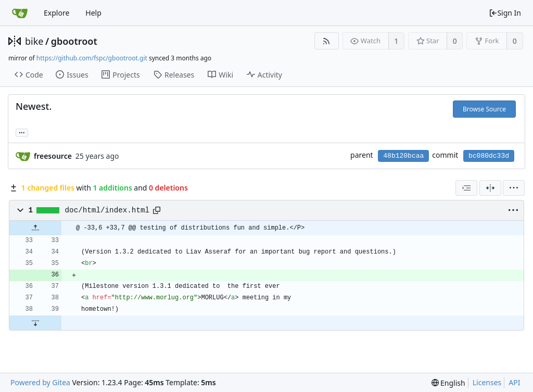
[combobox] (466, 188)
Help (93, 13)
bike (34, 41)
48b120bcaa (403, 156)
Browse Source (484, 109)
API (514, 382)
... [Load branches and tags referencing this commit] (22, 132)
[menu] (514, 188)
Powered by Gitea (40, 382)
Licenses (487, 382)
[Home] (20, 13)
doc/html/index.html (107, 210)
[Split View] (490, 188)
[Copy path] (157, 210)
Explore (56, 13)
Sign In (505, 13)
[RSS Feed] (327, 41)
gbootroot (74, 41)
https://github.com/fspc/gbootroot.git (92, 58)
